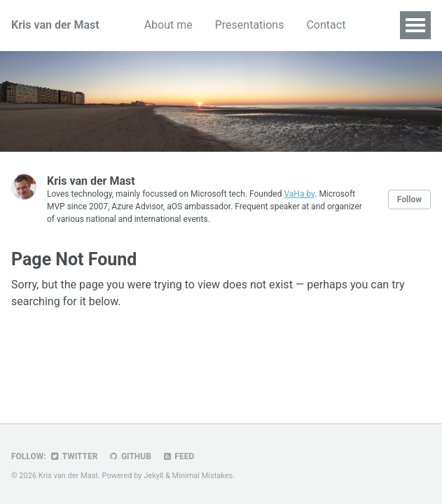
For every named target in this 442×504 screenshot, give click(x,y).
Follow (409, 199)
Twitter (74, 456)
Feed (178, 456)
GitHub (129, 456)
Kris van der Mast (55, 25)
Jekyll (153, 476)
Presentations (250, 25)
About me (168, 25)
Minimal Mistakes (203, 476)
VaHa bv (299, 194)
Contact (326, 25)
